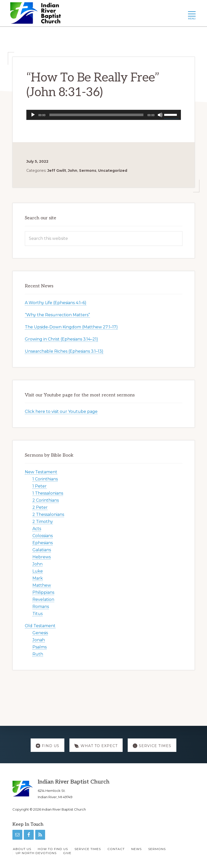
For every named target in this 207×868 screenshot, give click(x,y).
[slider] (96, 115)
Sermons (88, 171)
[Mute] (160, 115)
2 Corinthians (46, 500)
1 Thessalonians (48, 493)
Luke (38, 571)
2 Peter (40, 507)
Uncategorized (113, 171)
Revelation (43, 599)
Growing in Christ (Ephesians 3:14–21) (61, 339)
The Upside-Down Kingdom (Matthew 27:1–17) (71, 327)
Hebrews (42, 557)
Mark (38, 578)
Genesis (40, 633)
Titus (37, 614)
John (73, 171)
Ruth (38, 654)
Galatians (42, 550)
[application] (104, 115)
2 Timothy (43, 522)
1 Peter (40, 486)
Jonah (39, 640)
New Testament (41, 472)
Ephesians (43, 543)
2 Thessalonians (48, 514)
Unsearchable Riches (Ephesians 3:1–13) (64, 351)
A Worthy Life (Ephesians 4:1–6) (56, 303)
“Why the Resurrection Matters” (57, 315)
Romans (41, 607)
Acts (37, 529)
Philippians (43, 592)
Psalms (40, 647)
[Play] (33, 115)
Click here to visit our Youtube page (61, 411)
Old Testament (40, 626)
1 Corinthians (45, 479)
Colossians (43, 536)
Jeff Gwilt (57, 171)
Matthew (42, 585)
